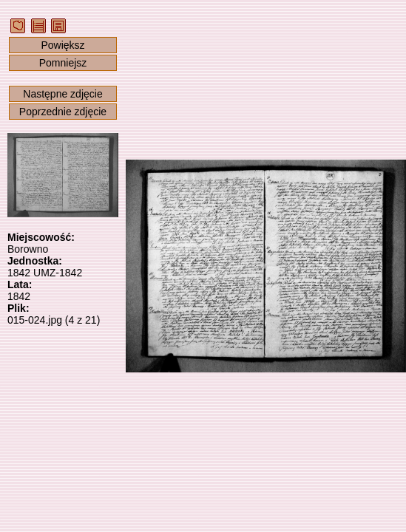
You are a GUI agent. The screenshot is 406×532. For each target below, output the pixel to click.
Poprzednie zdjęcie (63, 112)
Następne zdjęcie (62, 94)
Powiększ (62, 45)
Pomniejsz (63, 63)
